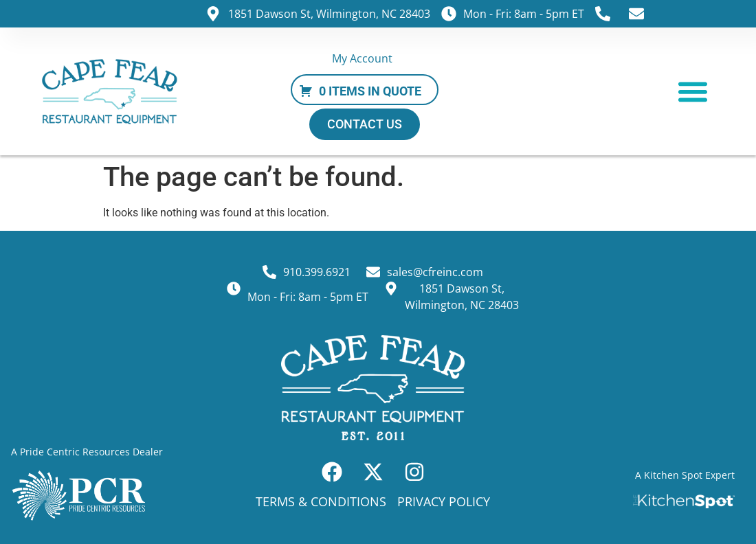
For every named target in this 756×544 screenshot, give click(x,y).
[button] (692, 91)
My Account (362, 58)
